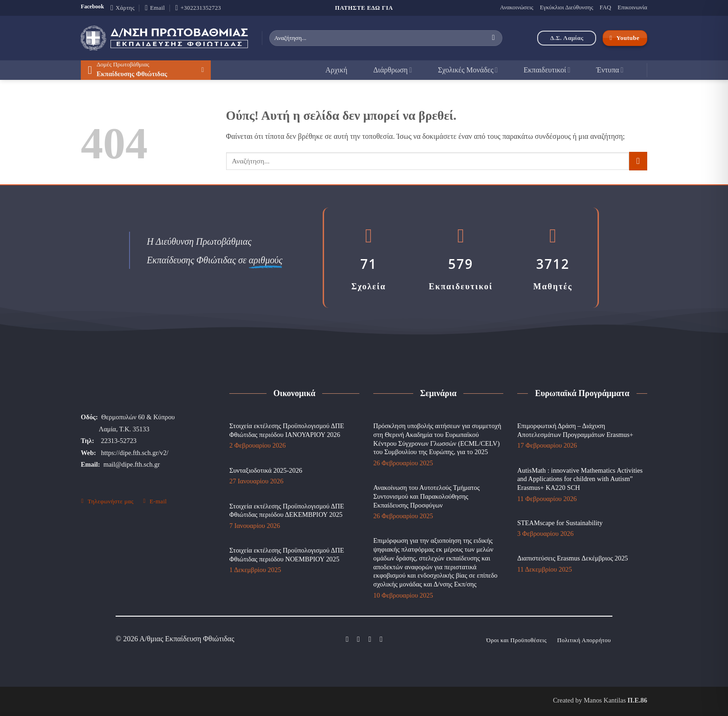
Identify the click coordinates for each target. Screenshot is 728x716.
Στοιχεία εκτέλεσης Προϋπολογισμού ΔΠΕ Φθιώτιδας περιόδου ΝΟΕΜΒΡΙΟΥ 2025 (287, 555)
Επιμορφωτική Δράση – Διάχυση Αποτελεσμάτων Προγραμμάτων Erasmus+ (575, 430)
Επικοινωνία (632, 7)
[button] (146, 70)
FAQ (605, 7)
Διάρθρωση (393, 70)
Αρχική (336, 70)
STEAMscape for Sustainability (560, 523)
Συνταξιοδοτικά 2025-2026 (266, 470)
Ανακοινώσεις (517, 7)
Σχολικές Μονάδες (468, 70)
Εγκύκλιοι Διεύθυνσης (567, 7)
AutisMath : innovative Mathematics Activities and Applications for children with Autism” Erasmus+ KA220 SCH (580, 479)
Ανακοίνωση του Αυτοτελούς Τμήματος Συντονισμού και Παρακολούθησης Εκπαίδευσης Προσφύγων (426, 496)
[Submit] (493, 38)
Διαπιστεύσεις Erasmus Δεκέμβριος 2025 (573, 558)
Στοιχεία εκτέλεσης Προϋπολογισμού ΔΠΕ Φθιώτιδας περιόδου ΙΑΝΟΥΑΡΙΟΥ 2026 (287, 430)
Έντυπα (610, 70)
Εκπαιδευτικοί (547, 70)
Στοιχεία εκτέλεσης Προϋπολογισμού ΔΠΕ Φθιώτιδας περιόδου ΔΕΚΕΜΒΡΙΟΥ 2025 (287, 511)
